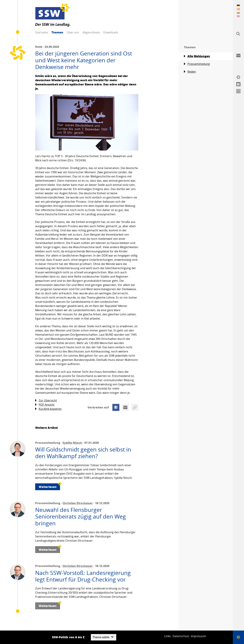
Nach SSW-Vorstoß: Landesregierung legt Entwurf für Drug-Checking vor (83, 576)
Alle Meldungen (197, 56)
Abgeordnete (91, 32)
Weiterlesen (49, 486)
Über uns (73, 32)
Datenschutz (181, 636)
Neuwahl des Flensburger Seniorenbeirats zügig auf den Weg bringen (81, 517)
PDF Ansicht (45, 405)
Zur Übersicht (46, 400)
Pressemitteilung (197, 64)
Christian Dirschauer (78, 503)
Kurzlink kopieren (48, 409)
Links (168, 636)
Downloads (111, 32)
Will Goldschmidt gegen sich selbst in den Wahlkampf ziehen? (83, 453)
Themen (57, 32)
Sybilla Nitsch (72, 443)
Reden (190, 72)
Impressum (198, 636)
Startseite (42, 32)
